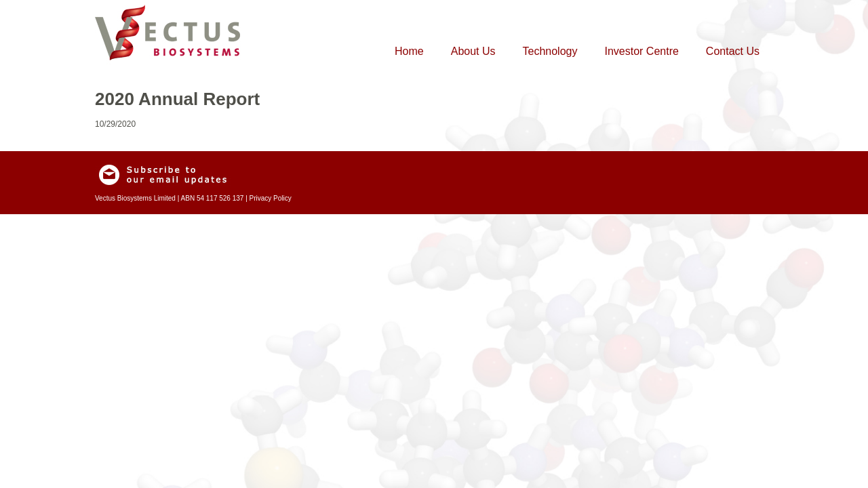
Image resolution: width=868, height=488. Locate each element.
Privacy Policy (271, 198)
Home (409, 51)
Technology (550, 51)
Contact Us (733, 51)
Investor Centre (641, 51)
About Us (473, 51)
